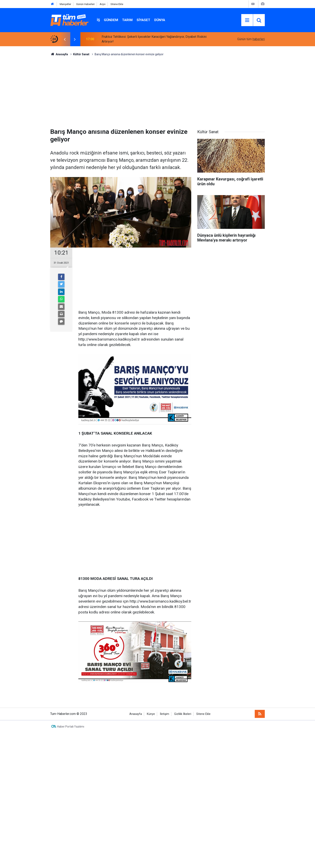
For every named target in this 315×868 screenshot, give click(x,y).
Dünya (160, 20)
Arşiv (103, 4)
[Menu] (247, 20)
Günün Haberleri (85, 4)
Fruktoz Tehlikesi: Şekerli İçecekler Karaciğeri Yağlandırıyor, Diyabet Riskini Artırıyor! (154, 39)
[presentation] (65, 39)
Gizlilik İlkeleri (183, 714)
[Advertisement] (157, 91)
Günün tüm (251, 39)
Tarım (127, 20)
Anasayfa (136, 714)
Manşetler (65, 4)
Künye (151, 714)
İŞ (98, 20)
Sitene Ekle (117, 4)
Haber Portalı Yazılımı (71, 727)
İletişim (165, 714)
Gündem (111, 20)
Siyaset (143, 20)
